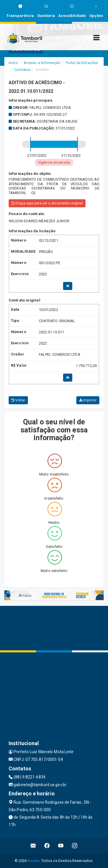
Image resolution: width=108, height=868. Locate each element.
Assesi (34, 861)
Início (13, 63)
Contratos (22, 70)
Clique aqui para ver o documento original (47, 203)
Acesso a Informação (42, 63)
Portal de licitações (82, 63)
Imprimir (88, 400)
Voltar (18, 400)
